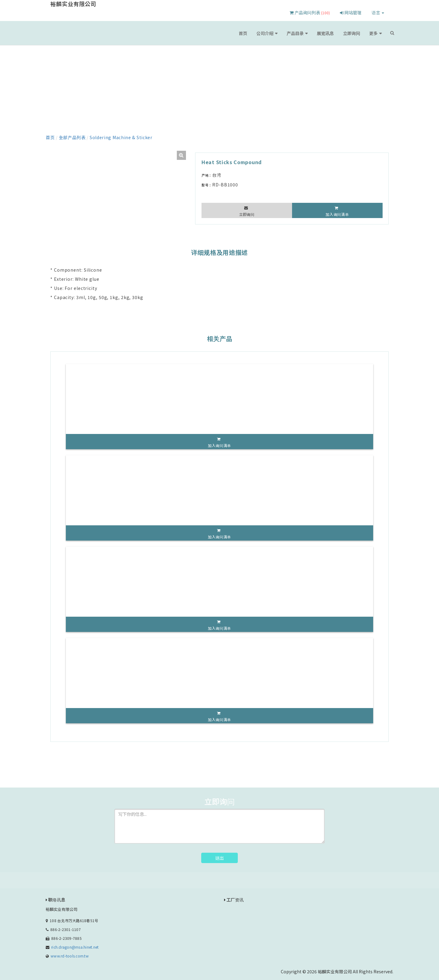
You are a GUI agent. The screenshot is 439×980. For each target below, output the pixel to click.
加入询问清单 (337, 214)
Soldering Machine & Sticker (121, 137)
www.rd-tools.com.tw (70, 956)
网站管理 (351, 12)
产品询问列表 (310, 12)
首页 (243, 33)
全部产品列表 (72, 137)
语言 (378, 12)
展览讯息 (325, 33)
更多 (373, 33)
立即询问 (352, 33)
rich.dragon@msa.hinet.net (75, 947)
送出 (220, 858)
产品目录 (295, 33)
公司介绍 (265, 33)
